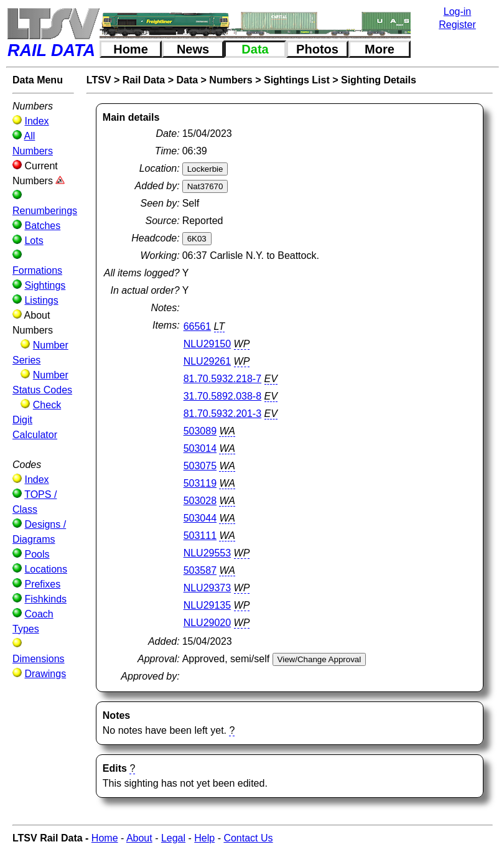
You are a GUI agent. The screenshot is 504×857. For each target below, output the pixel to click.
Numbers (231, 80)
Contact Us (248, 838)
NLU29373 (208, 588)
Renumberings (45, 211)
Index (36, 121)
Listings (41, 300)
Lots (34, 241)
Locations (46, 569)
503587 (200, 570)
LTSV (99, 80)
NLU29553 (208, 553)
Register (457, 25)
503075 (200, 466)
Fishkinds (45, 599)
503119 (200, 483)
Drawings (45, 674)
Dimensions (39, 659)
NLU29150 (208, 344)
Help (204, 838)
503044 (200, 518)
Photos (317, 49)
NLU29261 (208, 361)
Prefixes (42, 584)
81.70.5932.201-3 (222, 414)
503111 (200, 536)
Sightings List (297, 80)
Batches (42, 226)
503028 (200, 501)
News (193, 49)
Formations (37, 270)
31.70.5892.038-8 (222, 396)
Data (255, 49)
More (380, 49)
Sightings (45, 285)
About (139, 838)
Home (131, 49)
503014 (200, 448)
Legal (173, 838)
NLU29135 (208, 605)
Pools (37, 554)
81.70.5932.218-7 (222, 379)
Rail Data (144, 80)
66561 (198, 326)
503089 (200, 431)
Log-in (457, 12)
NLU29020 (208, 623)
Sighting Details (379, 80)
